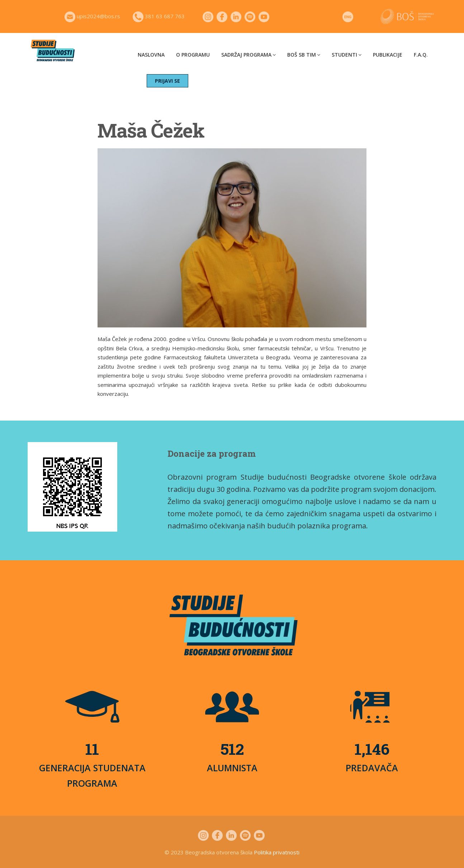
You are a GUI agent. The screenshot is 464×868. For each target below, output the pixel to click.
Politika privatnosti (277, 852)
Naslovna (151, 55)
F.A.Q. (421, 55)
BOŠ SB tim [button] (304, 55)
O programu (193, 55)
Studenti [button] (347, 55)
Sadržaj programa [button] (248, 55)
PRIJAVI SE (167, 81)
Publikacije (388, 55)
